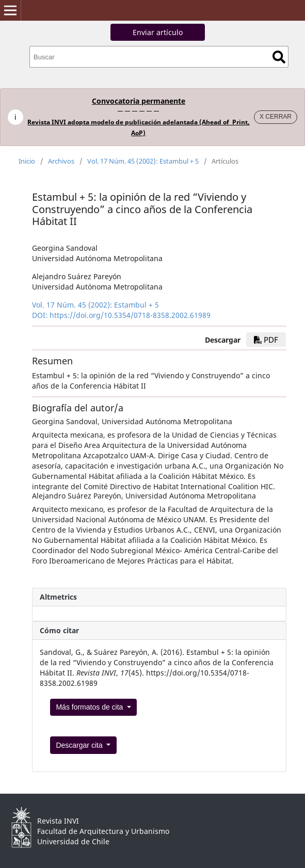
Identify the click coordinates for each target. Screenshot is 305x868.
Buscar (279, 57)
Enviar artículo (158, 32)
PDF (266, 340)
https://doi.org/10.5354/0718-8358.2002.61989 (130, 315)
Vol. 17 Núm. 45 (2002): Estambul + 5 (143, 161)
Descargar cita (80, 745)
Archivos (61, 161)
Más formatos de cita (90, 707)
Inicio (27, 161)
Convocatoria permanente (139, 101)
